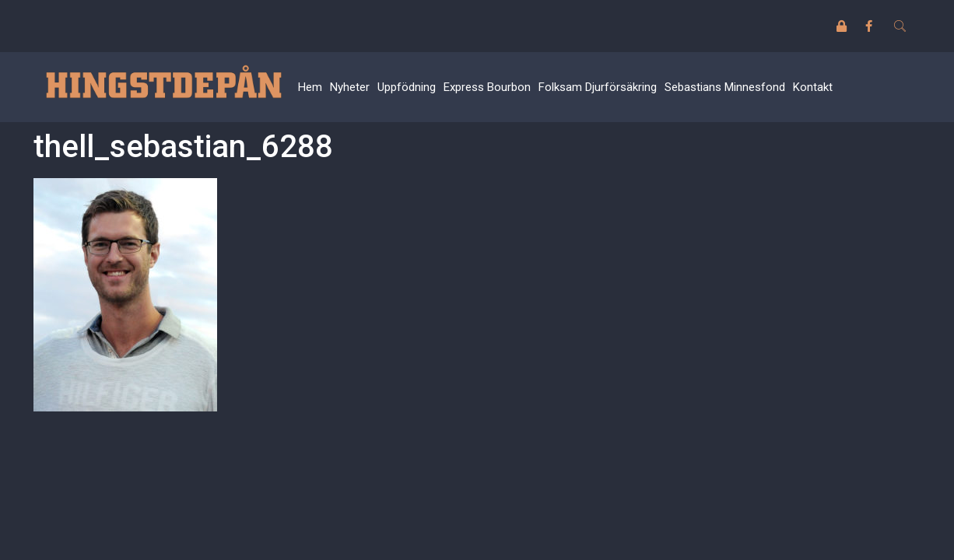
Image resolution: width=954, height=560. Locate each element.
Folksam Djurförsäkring (598, 87)
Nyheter (350, 87)
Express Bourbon (487, 87)
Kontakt (813, 87)
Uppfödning (407, 87)
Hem (310, 87)
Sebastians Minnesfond (725, 87)
